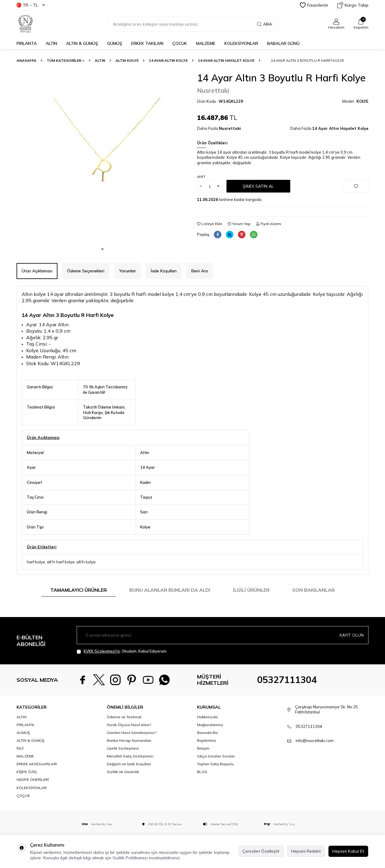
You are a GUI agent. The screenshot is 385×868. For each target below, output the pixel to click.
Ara (264, 24)
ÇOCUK (180, 43)
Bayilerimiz (207, 740)
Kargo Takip (353, 5)
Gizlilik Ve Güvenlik (123, 772)
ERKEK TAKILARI (147, 43)
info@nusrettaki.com (315, 741)
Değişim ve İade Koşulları (129, 764)
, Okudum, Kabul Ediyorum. (122, 651)
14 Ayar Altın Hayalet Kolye (226, 60)
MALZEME (206, 43)
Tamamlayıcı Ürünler (79, 590)
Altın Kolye (127, 60)
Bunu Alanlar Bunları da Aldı (170, 590)
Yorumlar (128, 271)
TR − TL (31, 5)
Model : (355, 101)
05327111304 (287, 680)
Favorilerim (314, 5)
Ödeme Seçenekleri (86, 271)
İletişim (203, 748)
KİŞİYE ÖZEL (27, 772)
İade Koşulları (164, 271)
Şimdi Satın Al (258, 186)
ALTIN (51, 43)
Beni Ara (200, 271)
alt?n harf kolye (61, 562)
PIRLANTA (27, 43)
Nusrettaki (213, 90)
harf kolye (36, 562)
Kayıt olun (352, 635)
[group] (102, 158)
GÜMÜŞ (115, 43)
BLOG (202, 772)
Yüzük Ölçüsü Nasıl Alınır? (129, 725)
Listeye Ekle (210, 224)
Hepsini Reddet (306, 851)
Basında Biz (208, 733)
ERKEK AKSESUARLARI (37, 764)
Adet (201, 177)
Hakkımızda (207, 717)
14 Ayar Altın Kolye (168, 60)
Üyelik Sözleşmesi (123, 748)
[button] (102, 249)
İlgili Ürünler (251, 590)
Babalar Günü (283, 43)
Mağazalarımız (210, 725)
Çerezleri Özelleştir (261, 851)
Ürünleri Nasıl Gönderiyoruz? (132, 733)
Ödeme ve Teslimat (124, 717)
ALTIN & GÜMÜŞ (82, 43)
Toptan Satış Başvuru (215, 764)
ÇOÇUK (23, 796)
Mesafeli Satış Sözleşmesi (130, 756)
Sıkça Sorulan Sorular (216, 756)
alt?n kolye (86, 562)
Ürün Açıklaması (37, 271)
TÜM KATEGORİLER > (66, 60)
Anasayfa (26, 60)
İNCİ (20, 748)
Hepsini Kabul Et (348, 851)
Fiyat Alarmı (269, 224)
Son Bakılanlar (313, 590)
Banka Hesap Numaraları (129, 740)
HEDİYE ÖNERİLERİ (33, 780)
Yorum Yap (239, 224)
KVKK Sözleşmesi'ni (102, 651)
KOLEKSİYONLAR (241, 43)
